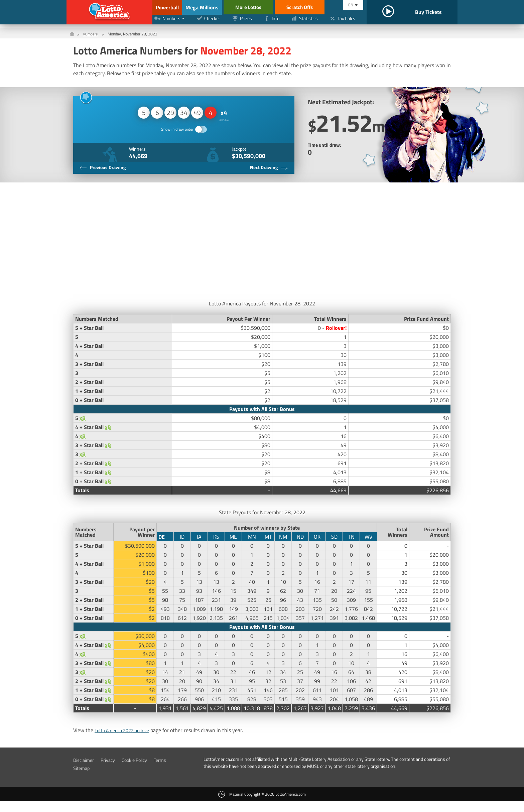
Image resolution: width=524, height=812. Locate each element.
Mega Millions (219, 7)
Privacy (112, 771)
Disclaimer (85, 771)
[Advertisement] (262, 250)
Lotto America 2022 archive (126, 741)
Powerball (166, 7)
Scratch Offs (329, 7)
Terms (170, 771)
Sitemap (83, 779)
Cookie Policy (142, 771)
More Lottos (275, 7)
